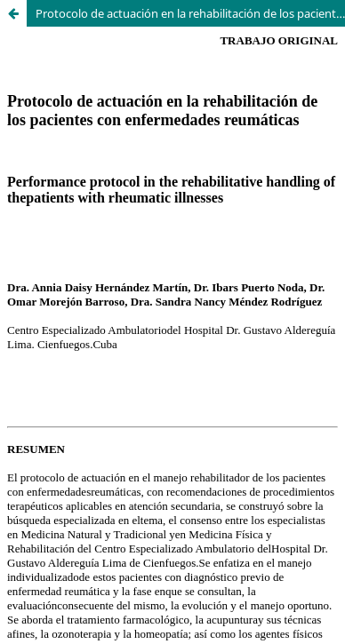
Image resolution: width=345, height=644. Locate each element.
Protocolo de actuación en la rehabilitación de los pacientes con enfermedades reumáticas (190, 13)
